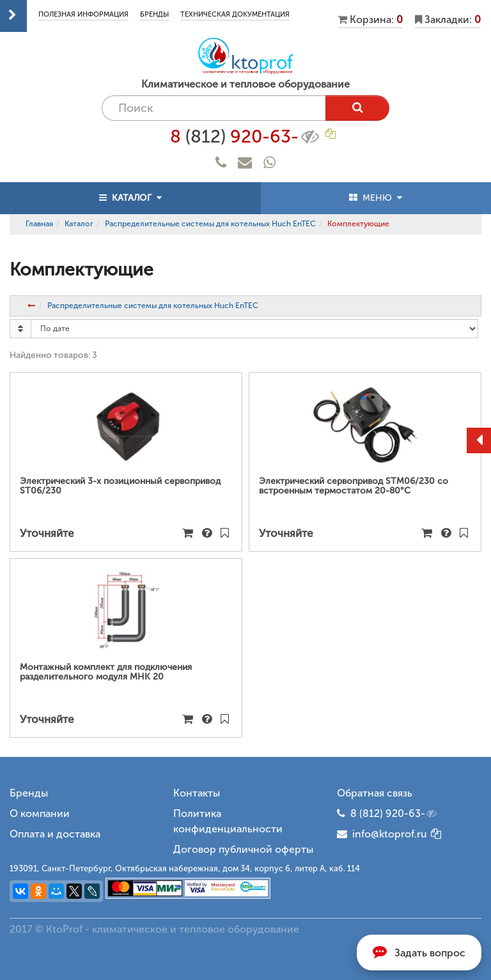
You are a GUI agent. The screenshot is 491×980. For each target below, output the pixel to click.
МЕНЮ (376, 198)
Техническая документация (235, 14)
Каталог (79, 224)
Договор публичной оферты (243, 849)
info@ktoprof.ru (382, 834)
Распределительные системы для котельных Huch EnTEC (210, 224)
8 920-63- (246, 137)
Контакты (197, 793)
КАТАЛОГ (130, 198)
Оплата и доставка (55, 834)
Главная (39, 224)
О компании (40, 813)
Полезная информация (83, 14)
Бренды (154, 14)
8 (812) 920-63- (394, 814)
